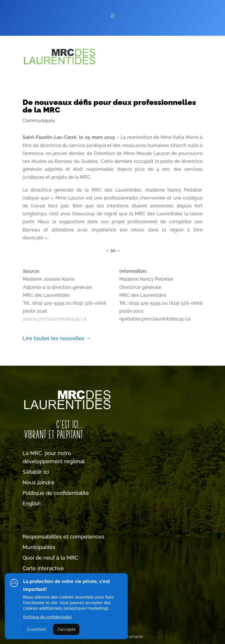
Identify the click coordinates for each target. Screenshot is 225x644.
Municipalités (39, 547)
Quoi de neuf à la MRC (50, 558)
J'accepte (66, 629)
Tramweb (134, 637)
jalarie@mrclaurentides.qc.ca (55, 319)
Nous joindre (39, 482)
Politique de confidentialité (56, 493)
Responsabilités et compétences (63, 537)
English (32, 504)
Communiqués (39, 121)
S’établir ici (36, 472)
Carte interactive (43, 568)
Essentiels (37, 629)
